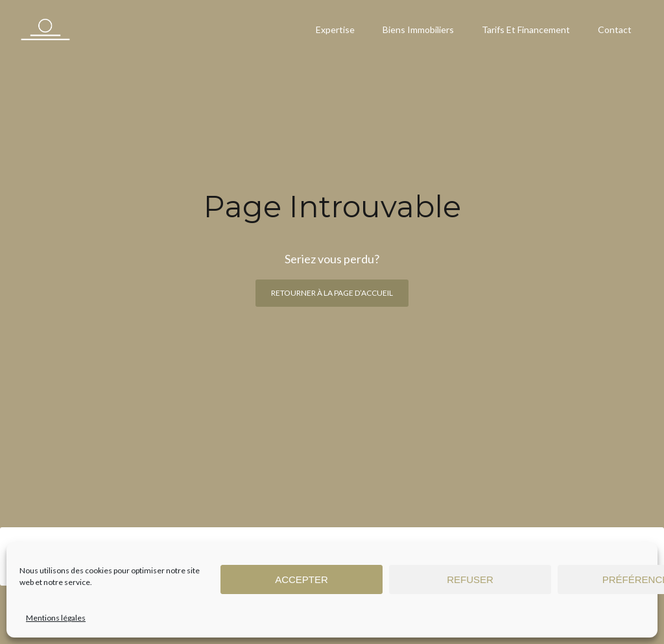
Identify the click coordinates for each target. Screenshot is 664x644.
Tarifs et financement (526, 30)
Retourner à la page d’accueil (332, 293)
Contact (615, 30)
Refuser (470, 579)
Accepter (302, 579)
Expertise (335, 30)
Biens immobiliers (418, 30)
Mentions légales (56, 618)
